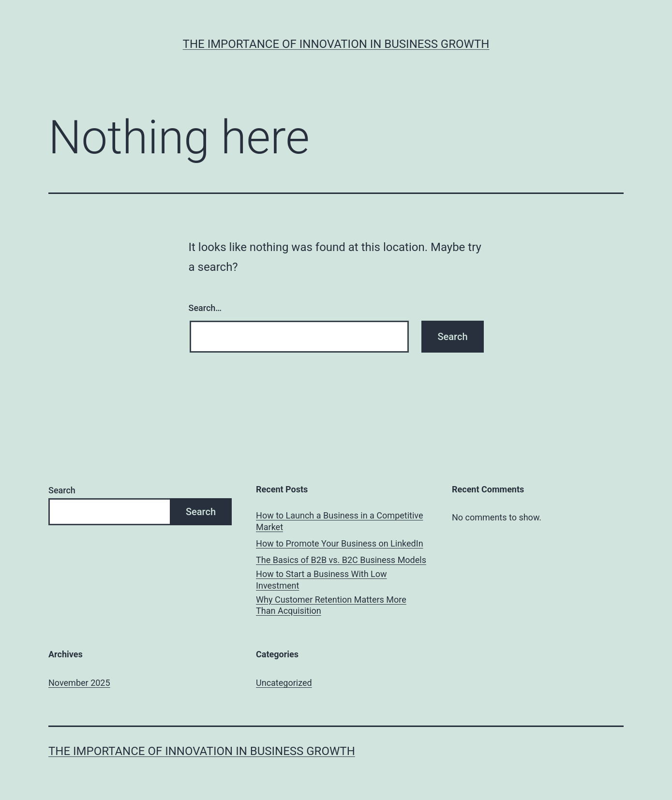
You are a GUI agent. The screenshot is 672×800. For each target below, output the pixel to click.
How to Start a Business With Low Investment (321, 579)
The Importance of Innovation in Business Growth (336, 44)
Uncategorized (284, 683)
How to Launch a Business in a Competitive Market (339, 521)
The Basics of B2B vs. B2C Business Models (341, 560)
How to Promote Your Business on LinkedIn (340, 543)
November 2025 (79, 683)
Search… (205, 308)
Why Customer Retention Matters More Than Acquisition (331, 605)
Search (62, 490)
